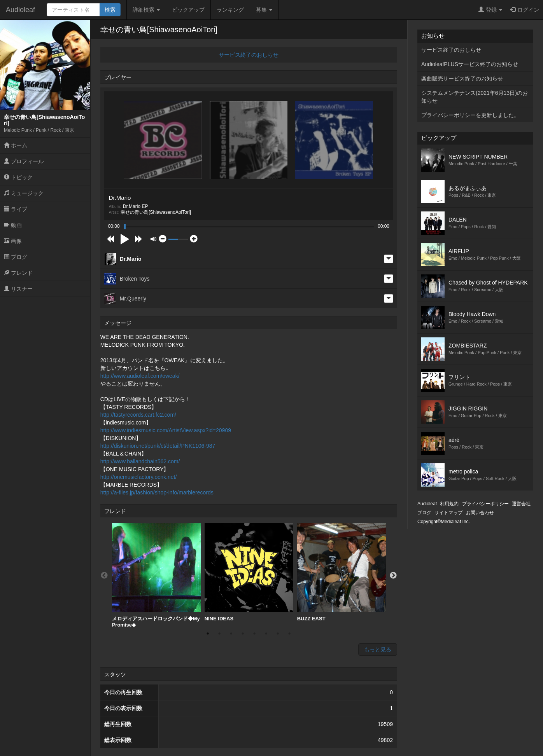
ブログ (16, 257)
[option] (156, 575)
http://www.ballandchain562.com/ (140, 461)
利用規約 (449, 504)
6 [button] (266, 634)
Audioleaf (20, 10)
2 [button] (219, 634)
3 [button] (231, 634)
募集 (264, 10)
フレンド (18, 273)
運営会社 (521, 504)
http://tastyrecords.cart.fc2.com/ (138, 415)
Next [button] (393, 576)
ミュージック (24, 193)
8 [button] (289, 634)
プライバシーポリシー (485, 504)
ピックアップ (188, 10)
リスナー (18, 289)
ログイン (525, 10)
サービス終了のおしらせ (249, 55)
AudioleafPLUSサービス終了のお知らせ (470, 64)
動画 (13, 225)
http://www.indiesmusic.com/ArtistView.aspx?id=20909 (166, 430)
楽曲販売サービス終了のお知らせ (462, 79)
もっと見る (378, 649)
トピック (18, 177)
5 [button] (254, 634)
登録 (490, 10)
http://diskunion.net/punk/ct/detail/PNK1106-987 (158, 446)
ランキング (230, 10)
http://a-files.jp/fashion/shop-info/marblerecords (157, 492)
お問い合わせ (480, 513)
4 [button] (243, 634)
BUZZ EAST (342, 572)
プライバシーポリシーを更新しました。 (470, 115)
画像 (13, 241)
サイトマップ (448, 513)
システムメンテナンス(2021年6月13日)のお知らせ (475, 97)
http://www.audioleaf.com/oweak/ (140, 376)
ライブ (16, 209)
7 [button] (278, 634)
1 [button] (208, 634)
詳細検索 (146, 10)
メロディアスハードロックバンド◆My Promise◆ (156, 575)
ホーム (16, 145)
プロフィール (24, 161)
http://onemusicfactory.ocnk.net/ (139, 477)
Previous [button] (104, 576)
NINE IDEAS (249, 572)
